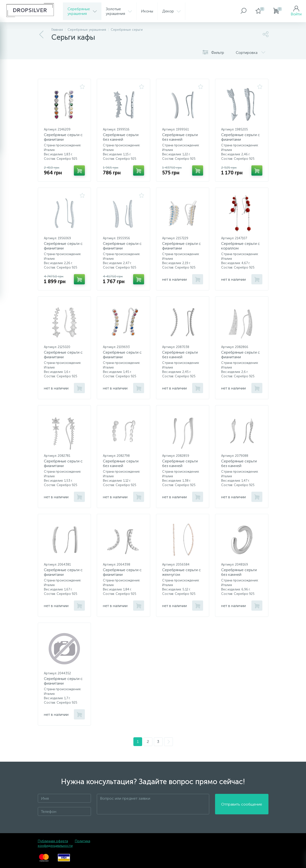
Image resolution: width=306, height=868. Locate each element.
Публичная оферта (53, 841)
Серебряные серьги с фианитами (63, 137)
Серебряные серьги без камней (121, 137)
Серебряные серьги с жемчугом (182, 572)
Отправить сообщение (242, 804)
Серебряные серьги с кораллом (241, 246)
